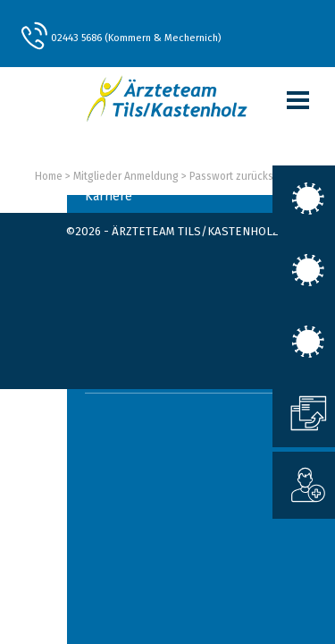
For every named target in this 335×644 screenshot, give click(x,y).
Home (49, 176)
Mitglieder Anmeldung (126, 176)
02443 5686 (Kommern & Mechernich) (136, 38)
